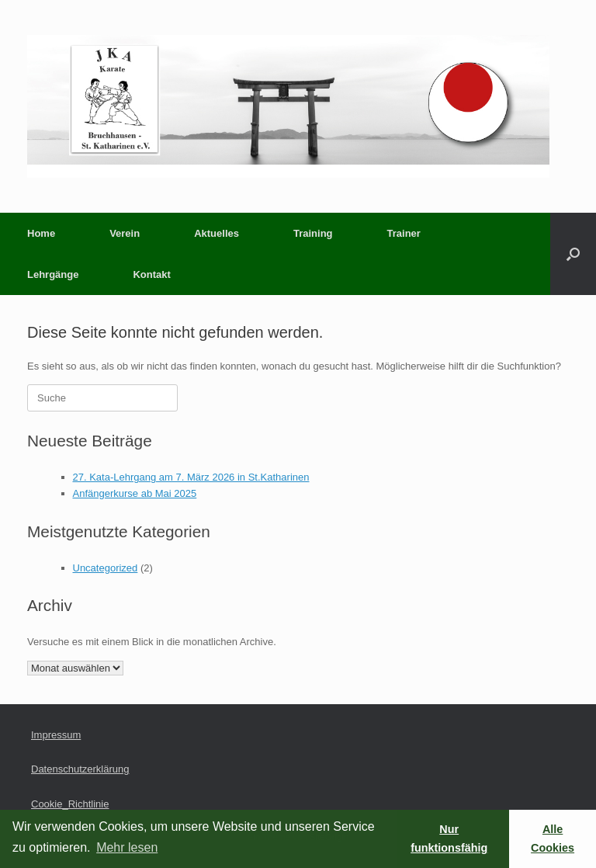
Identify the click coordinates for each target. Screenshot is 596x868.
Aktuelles (217, 233)
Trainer (404, 233)
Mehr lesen (127, 847)
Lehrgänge (53, 274)
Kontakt (151, 274)
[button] (573, 254)
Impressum (56, 735)
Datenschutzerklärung (80, 769)
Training (313, 233)
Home (41, 233)
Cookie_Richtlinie (70, 804)
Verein (125, 233)
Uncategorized (106, 568)
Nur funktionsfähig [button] (449, 838)
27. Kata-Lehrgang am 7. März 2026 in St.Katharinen (191, 477)
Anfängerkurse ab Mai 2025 (135, 493)
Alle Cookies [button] (553, 838)
